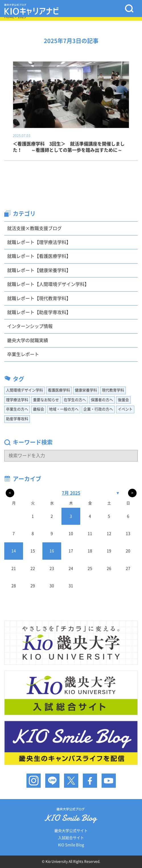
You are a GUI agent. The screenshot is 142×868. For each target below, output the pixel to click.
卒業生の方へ (17, 409)
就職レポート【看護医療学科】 (39, 256)
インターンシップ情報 (30, 326)
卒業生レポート (23, 354)
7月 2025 (71, 493)
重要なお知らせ (46, 400)
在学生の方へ (75, 400)
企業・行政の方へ (98, 409)
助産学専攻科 (17, 419)
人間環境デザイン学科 (24, 390)
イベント (125, 409)
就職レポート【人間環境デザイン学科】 (48, 284)
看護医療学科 (59, 390)
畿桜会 (39, 409)
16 (52, 551)
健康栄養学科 (86, 390)
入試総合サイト (71, 838)
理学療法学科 (17, 400)
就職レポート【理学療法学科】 (39, 242)
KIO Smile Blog (71, 845)
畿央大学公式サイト (71, 831)
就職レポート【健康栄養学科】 (39, 270)
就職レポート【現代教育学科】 (39, 298)
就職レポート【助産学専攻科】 (39, 312)
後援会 (123, 400)
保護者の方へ (102, 400)
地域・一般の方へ (64, 409)
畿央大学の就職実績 (28, 340)
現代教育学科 (113, 390)
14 (14, 551)
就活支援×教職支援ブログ (34, 228)
